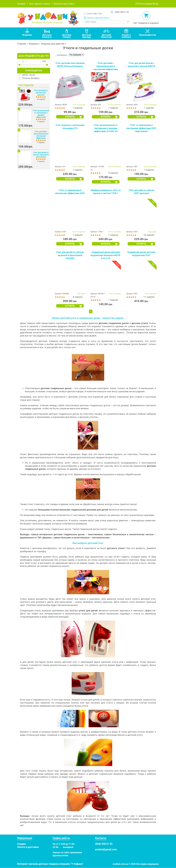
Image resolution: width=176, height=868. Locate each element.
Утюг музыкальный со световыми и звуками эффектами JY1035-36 (106, 128)
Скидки (21, 4)
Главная (22, 44)
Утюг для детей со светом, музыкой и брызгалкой (41, 155)
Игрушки (34, 44)
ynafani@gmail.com (106, 849)
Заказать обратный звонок (98, 18)
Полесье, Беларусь (31, 78)
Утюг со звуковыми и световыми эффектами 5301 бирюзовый (141, 128)
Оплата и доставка (64, 4)
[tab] (27, 34)
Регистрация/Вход (148, 4)
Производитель (34, 71)
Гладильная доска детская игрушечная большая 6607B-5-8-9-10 (106, 255)
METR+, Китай (29, 75)
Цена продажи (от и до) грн (34, 56)
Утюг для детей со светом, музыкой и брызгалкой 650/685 (70, 255)
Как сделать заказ (39, 4)
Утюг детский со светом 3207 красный (41, 93)
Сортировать (62, 55)
